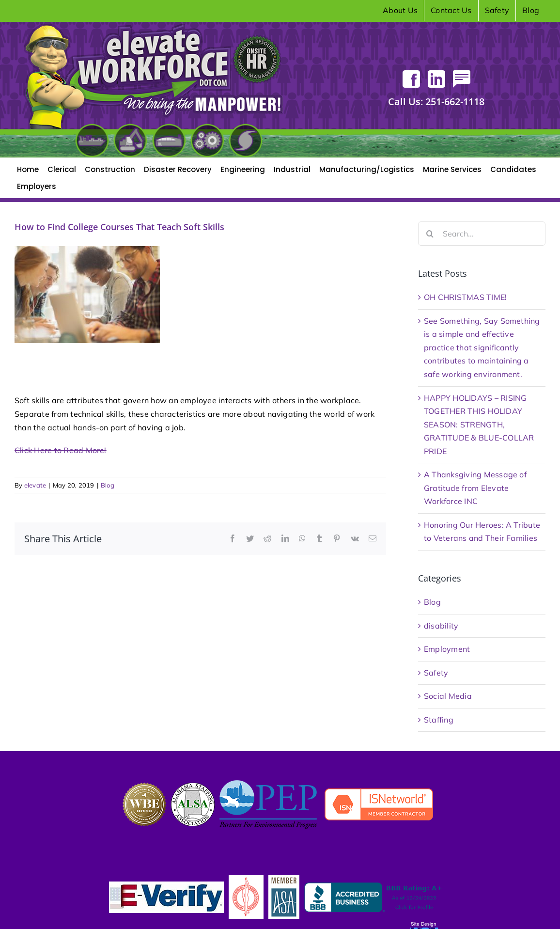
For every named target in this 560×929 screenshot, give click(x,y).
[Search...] (482, 234)
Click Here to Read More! (61, 450)
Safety (436, 673)
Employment (447, 649)
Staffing (439, 720)
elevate (35, 485)
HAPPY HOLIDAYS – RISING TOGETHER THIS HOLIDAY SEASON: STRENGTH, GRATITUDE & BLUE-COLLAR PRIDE (479, 425)
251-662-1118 (436, 102)
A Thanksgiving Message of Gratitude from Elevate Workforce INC (475, 488)
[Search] (430, 234)
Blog (108, 485)
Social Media (448, 696)
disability (441, 626)
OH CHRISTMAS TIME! (465, 297)
